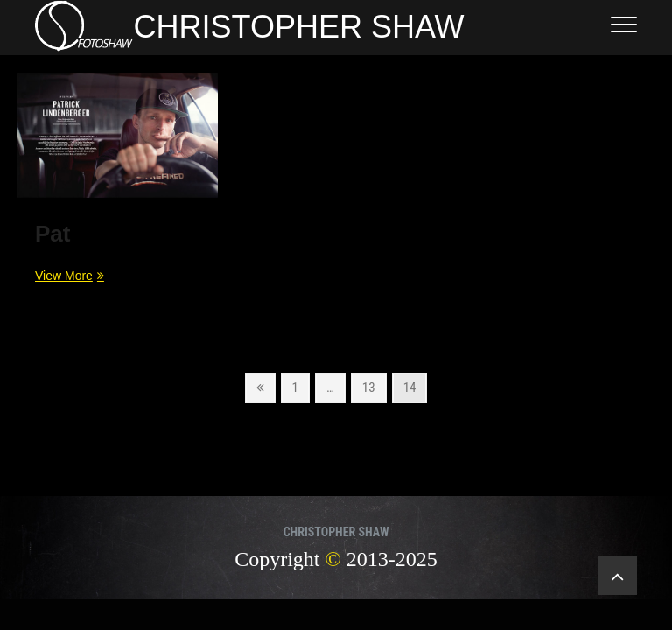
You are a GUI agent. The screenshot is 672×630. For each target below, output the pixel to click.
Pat (52, 234)
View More (67, 275)
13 (374, 386)
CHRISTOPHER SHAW (299, 27)
